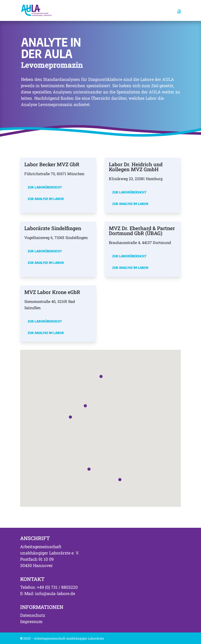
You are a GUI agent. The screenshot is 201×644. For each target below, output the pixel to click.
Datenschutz (33, 615)
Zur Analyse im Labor (46, 199)
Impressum (31, 621)
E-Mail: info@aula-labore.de (48, 593)
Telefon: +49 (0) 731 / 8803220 (49, 587)
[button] (70, 417)
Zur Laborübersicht (45, 187)
